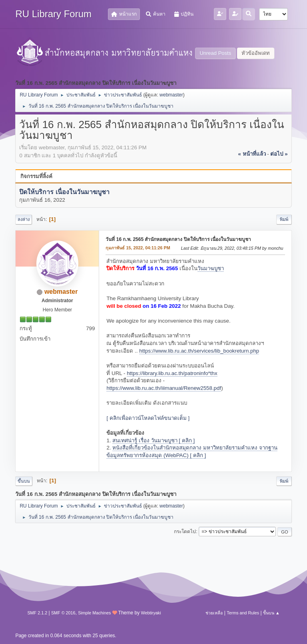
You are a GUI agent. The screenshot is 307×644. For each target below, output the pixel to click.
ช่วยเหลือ (214, 613)
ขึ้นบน (24, 481)
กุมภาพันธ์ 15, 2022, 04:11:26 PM (138, 248)
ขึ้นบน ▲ (271, 613)
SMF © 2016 (63, 613)
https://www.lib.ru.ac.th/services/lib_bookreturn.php (199, 351)
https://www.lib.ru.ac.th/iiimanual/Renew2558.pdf (164, 388)
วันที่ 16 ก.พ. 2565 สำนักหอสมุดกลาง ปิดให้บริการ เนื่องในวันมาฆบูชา (178, 239)
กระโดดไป (185, 532)
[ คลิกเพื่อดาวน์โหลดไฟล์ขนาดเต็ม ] (148, 418)
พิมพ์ (284, 219)
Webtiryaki (151, 613)
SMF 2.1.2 (37, 613)
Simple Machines (94, 613)
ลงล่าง (24, 219)
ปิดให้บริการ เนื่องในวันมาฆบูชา (64, 192)
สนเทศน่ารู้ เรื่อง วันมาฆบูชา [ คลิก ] (153, 440)
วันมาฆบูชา (211, 268)
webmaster (171, 95)
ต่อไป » (279, 154)
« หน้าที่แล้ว (252, 154)
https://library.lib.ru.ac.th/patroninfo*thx (172, 373)
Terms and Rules (243, 613)
